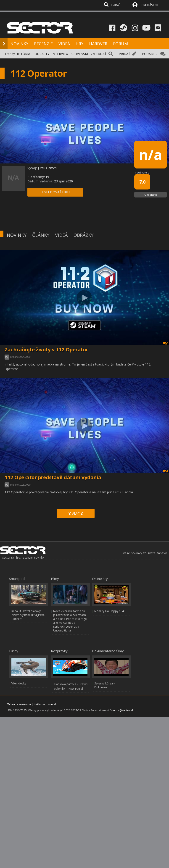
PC (7, 357)
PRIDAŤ (124, 54)
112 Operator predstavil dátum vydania (53, 477)
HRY (79, 44)
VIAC (76, 514)
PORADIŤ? (150, 54)
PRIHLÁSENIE (150, 5)
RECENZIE (43, 44)
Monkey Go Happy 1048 (110, 611)
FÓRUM (120, 44)
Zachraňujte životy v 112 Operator (46, 349)
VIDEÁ (64, 44)
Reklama (39, 704)
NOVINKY (19, 44)
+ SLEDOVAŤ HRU (55, 192)
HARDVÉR (98, 44)
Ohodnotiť (151, 195)
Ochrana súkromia (19, 704)
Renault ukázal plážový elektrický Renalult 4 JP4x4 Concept (28, 615)
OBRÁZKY (83, 235)
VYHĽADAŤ (98, 54)
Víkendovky (19, 683)
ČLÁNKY (41, 235)
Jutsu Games (47, 168)
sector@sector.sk (122, 710)
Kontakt (53, 704)
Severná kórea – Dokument (105, 685)
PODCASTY (41, 54)
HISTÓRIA (23, 54)
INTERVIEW (60, 54)
